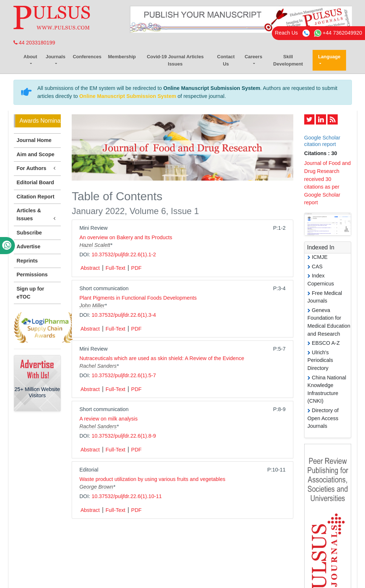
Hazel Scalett (95, 245)
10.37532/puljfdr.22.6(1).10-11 (127, 496)
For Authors (37, 168)
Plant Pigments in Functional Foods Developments (138, 298)
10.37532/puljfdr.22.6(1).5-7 (124, 375)
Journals (55, 57)
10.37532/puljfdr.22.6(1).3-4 (124, 315)
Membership (122, 57)
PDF (136, 268)
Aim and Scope (36, 154)
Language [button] (329, 57)
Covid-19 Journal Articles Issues (175, 60)
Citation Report (36, 197)
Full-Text (115, 268)
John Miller (92, 305)
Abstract (90, 268)
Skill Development (288, 60)
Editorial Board (35, 182)
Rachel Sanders (98, 366)
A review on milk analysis (108, 419)
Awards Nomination (40, 121)
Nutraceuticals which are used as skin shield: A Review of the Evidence (162, 358)
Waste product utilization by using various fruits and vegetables (152, 479)
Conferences (87, 57)
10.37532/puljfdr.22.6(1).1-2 (124, 254)
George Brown (96, 487)
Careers (253, 57)
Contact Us (226, 60)
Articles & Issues (37, 215)
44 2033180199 (34, 43)
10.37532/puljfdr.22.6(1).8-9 (124, 436)
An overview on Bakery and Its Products (126, 237)
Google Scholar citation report (322, 141)
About (31, 57)
